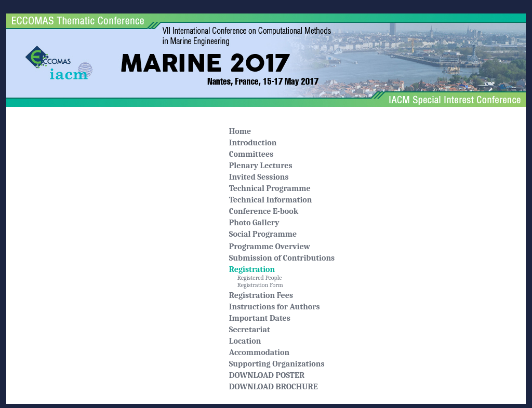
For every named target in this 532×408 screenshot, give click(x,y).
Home (240, 131)
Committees (251, 154)
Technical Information (271, 200)
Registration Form (256, 285)
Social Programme (263, 234)
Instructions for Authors (275, 307)
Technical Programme (270, 188)
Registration (252, 269)
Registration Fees (261, 295)
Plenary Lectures (261, 166)
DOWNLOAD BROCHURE (274, 387)
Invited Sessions (259, 177)
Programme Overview (270, 247)
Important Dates (260, 318)
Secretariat (250, 330)
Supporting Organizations (277, 364)
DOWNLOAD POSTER (267, 375)
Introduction (253, 143)
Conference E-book (264, 211)
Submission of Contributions (282, 258)
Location (245, 341)
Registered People (256, 278)
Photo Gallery (254, 223)
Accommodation (259, 352)
